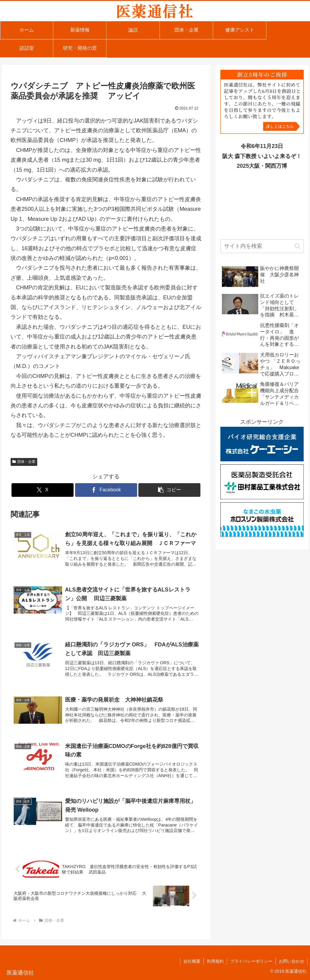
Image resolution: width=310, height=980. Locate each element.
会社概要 (192, 961)
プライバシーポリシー (251, 961)
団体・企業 (24, 462)
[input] (262, 246)
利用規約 (215, 961)
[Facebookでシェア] (106, 490)
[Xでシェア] (43, 490)
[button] (169, 490)
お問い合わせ (292, 961)
